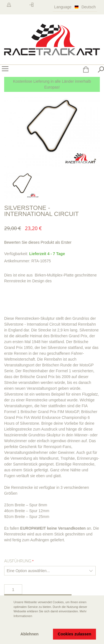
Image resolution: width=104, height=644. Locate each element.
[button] (9, 624)
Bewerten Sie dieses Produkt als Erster (38, 242)
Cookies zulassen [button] (74, 634)
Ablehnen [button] (30, 634)
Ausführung (18, 561)
